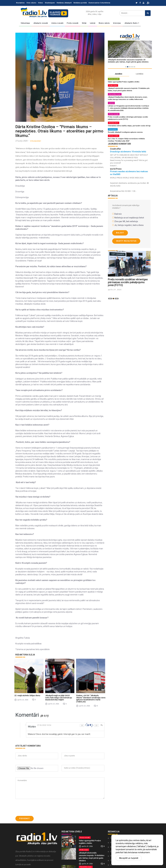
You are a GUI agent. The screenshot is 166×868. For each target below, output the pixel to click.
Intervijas (117, 23)
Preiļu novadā (73, 23)
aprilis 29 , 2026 (115, 290)
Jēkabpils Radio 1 (132, 23)
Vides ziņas (113, 85)
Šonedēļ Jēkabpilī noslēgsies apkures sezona (125, 132)
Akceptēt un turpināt (129, 858)
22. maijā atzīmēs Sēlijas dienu (27, 690)
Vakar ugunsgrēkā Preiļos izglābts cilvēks (124, 82)
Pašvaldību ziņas (115, 94)
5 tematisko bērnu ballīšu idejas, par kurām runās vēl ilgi (129, 126)
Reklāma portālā (80, 3)
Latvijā (93, 23)
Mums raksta (104, 23)
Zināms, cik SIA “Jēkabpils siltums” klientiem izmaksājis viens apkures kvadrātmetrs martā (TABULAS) (91, 693)
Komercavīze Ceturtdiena (99, 3)
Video (41, 3)
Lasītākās (140, 74)
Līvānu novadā (57, 23)
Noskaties (20, 3)
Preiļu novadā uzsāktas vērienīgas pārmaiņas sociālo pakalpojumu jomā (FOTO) (128, 282)
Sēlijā (84, 23)
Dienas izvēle (114, 136)
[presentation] (37, 802)
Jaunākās (118, 74)
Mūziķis (32, 721)
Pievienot (25, 813)
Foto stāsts (32, 3)
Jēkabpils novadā (41, 23)
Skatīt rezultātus (126, 241)
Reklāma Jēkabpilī (64, 3)
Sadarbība (115, 832)
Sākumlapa (25, 23)
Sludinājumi (50, 3)
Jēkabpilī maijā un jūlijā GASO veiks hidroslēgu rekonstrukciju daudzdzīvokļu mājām (59, 692)
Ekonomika (113, 129)
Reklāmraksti (114, 123)
